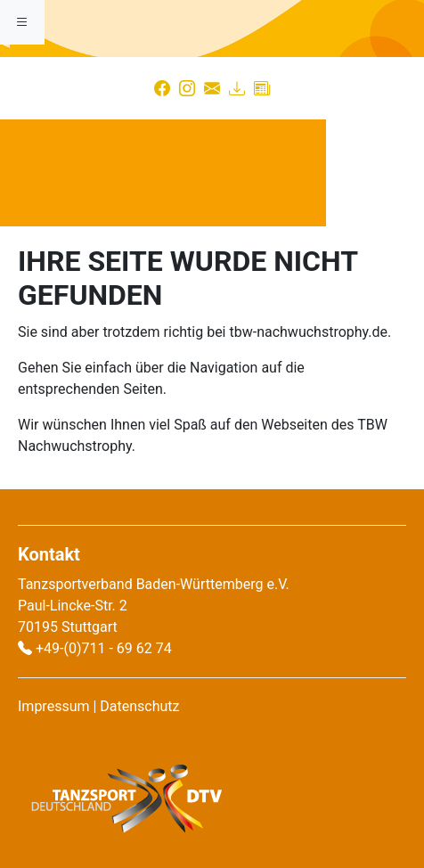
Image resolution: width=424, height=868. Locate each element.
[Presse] (262, 88)
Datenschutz (139, 706)
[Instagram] (187, 88)
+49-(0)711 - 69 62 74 (104, 648)
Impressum (54, 706)
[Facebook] (162, 88)
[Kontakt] (212, 88)
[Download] (237, 88)
